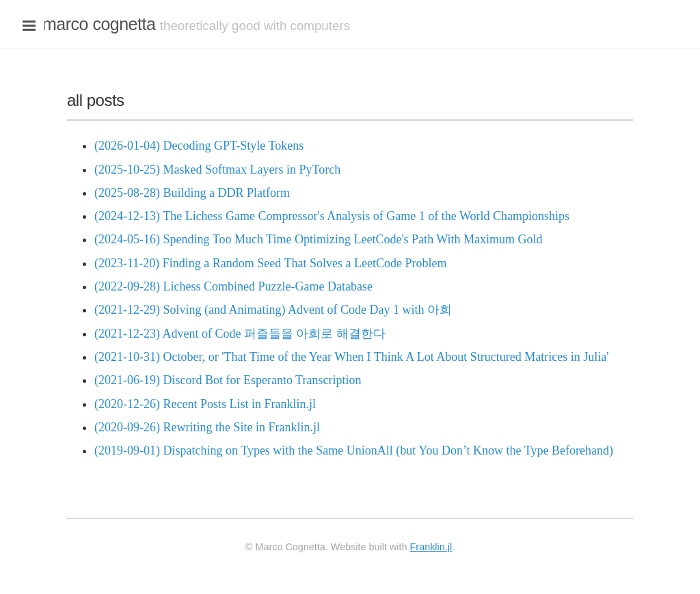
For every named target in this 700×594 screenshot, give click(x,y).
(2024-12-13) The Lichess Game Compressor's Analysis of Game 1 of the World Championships (332, 216)
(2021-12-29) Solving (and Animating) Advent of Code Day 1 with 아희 (273, 310)
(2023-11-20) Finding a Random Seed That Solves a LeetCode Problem (270, 263)
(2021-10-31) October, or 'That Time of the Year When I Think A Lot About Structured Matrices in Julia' (352, 357)
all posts (96, 100)
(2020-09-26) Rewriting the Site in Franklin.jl (207, 427)
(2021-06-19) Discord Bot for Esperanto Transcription (228, 380)
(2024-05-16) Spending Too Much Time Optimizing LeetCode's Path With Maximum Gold (319, 239)
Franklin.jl (431, 547)
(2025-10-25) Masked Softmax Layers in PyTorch (217, 170)
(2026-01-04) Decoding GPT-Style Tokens (199, 146)
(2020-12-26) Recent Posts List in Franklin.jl (205, 404)
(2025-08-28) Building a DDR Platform (192, 193)
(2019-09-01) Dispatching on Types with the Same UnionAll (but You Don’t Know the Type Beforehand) (354, 450)
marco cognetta (99, 24)
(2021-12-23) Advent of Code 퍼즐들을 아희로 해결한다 (240, 334)
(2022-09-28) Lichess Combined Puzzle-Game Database (233, 286)
